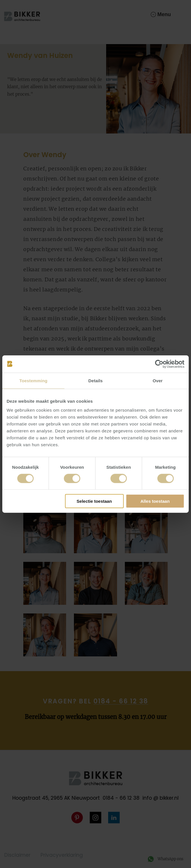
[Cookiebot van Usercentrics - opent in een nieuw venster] (159, 364)
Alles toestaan (155, 501)
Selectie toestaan (94, 501)
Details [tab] (96, 380)
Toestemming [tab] (33, 380)
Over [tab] (158, 380)
